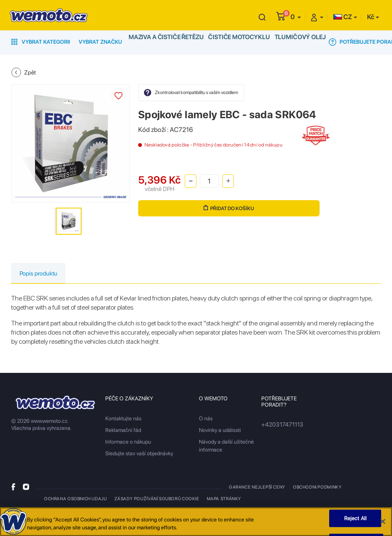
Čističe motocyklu (233, 42)
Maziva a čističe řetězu (164, 42)
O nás (206, 419)
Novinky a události (220, 431)
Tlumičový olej (290, 42)
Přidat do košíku (226, 208)
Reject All (355, 521)
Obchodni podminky (316, 488)
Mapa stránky (220, 499)
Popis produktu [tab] (43, 274)
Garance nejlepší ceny (257, 488)
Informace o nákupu (128, 443)
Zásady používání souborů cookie (155, 499)
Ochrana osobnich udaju (75, 499)
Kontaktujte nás (123, 419)
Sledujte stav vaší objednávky (139, 454)
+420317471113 (280, 426)
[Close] (383, 524)
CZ (343, 17)
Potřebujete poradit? (355, 42)
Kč (371, 17)
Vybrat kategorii (41, 42)
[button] (296, 17)
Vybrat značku (100, 42)
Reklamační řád (123, 431)
